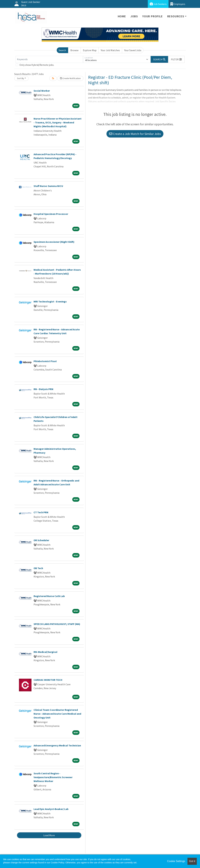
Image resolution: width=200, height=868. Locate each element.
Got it (192, 861)
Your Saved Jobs (133, 50)
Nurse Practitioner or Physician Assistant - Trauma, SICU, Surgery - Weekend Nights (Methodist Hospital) (58, 122)
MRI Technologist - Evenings (50, 301)
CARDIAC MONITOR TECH (48, 680)
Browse (74, 50)
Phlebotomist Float (45, 361)
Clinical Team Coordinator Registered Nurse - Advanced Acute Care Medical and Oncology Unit (57, 714)
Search (62, 50)
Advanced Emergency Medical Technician (57, 745)
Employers (178, 4)
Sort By (21, 78)
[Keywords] (49, 59)
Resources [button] (176, 16)
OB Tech (38, 568)
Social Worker (42, 91)
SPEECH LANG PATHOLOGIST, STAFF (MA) (57, 624)
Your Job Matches (110, 50)
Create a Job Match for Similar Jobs (135, 134)
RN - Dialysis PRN (43, 389)
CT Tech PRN (41, 512)
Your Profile (153, 16)
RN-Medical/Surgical (45, 652)
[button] (176, 59)
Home (122, 16)
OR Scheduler (41, 540)
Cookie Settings (176, 861)
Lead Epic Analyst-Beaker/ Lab (51, 809)
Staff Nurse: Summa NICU (48, 186)
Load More (49, 835)
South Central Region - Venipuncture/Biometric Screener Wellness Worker (53, 777)
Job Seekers (158, 4)
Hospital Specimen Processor (51, 214)
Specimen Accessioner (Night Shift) (54, 242)
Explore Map (90, 50)
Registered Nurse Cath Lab (49, 596)
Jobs (134, 16)
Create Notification (70, 78)
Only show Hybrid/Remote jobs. (37, 65)
